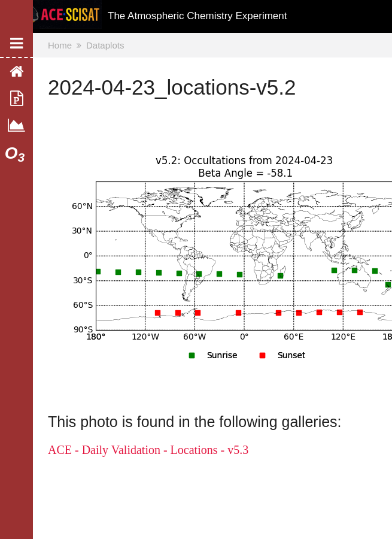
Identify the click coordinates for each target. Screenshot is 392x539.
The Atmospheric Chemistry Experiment (197, 16)
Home (60, 45)
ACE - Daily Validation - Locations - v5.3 (148, 450)
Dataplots (105, 45)
